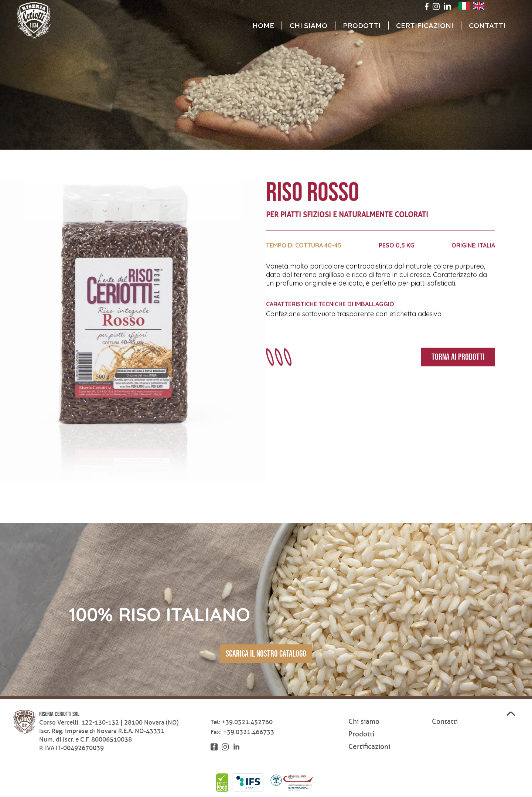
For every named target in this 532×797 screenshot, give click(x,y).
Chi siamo (308, 25)
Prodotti (362, 25)
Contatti (487, 25)
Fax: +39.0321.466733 (242, 732)
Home (263, 25)
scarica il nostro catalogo (266, 653)
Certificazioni (425, 25)
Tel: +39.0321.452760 (242, 722)
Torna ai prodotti (458, 357)
